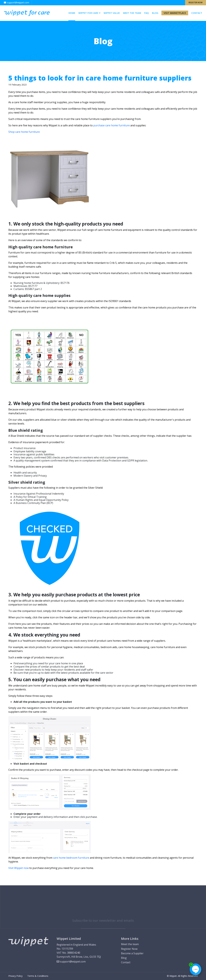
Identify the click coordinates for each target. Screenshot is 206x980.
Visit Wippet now (19, 868)
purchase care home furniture (112, 125)
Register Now (196, 2)
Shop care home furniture (24, 132)
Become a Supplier (132, 953)
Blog (155, 13)
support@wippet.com (71, 962)
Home (72, 13)
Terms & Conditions (38, 976)
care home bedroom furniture (71, 858)
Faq (146, 13)
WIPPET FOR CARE (88, 13)
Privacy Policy (15, 976)
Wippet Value (112, 13)
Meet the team (132, 13)
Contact (197, 13)
